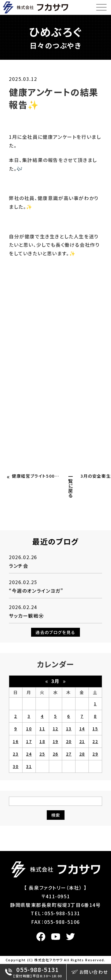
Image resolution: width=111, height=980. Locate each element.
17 (29, 741)
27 (69, 754)
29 (95, 754)
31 (29, 766)
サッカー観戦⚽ (26, 616)
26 (55, 754)
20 (69, 741)
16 (16, 741)
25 (42, 754)
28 (82, 754)
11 (42, 729)
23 (16, 754)
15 (95, 729)
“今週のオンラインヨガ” (36, 591)
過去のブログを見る (55, 632)
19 (55, 741)
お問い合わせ (90, 972)
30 (16, 766)
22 (95, 741)
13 (69, 729)
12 (55, 729)
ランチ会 (18, 566)
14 (82, 729)
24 (29, 754)
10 (29, 729)
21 (82, 741)
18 (42, 741)
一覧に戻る (71, 486)
